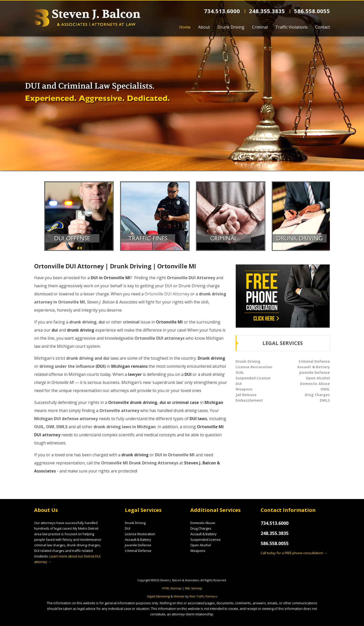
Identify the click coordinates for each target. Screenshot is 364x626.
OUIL (39, 427)
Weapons (244, 389)
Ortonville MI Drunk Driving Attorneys (140, 463)
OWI (50, 427)
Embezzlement (249, 400)
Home (185, 27)
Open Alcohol (318, 378)
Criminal (260, 27)
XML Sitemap (194, 588)
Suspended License (253, 378)
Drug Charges (317, 395)
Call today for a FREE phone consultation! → (294, 553)
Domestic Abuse (315, 384)
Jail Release (246, 395)
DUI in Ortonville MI (175, 455)
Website (179, 596)
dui (102, 322)
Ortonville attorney (119, 411)
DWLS (62, 427)
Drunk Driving (231, 27)
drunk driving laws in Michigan (125, 427)
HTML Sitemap (172, 588)
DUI (239, 384)
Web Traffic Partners (203, 596)
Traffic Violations (291, 27)
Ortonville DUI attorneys (160, 338)
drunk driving (83, 322)
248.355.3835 (268, 11)
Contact (323, 27)
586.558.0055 (312, 11)
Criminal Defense (314, 361)
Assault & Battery (314, 367)
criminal (131, 322)
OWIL (325, 389)
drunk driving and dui (88, 358)
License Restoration (254, 367)
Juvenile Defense (314, 372)
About (204, 27)
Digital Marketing (158, 596)
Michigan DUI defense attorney (66, 419)
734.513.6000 (223, 11)
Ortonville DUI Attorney (191, 278)
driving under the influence (67, 366)
